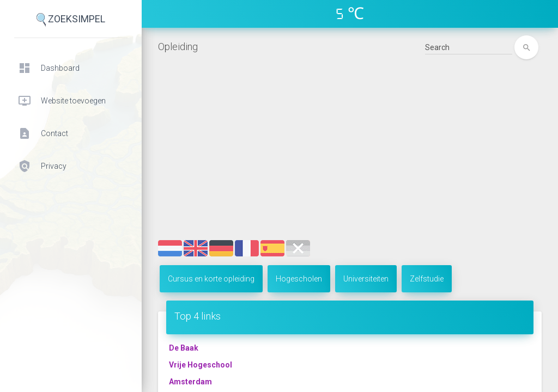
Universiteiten (366, 279)
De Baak (184, 348)
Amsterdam (190, 382)
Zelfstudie (427, 279)
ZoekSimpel (71, 20)
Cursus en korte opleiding (211, 279)
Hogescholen (299, 279)
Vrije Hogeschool (201, 365)
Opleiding (178, 47)
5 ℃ (350, 14)
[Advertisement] (350, 158)
